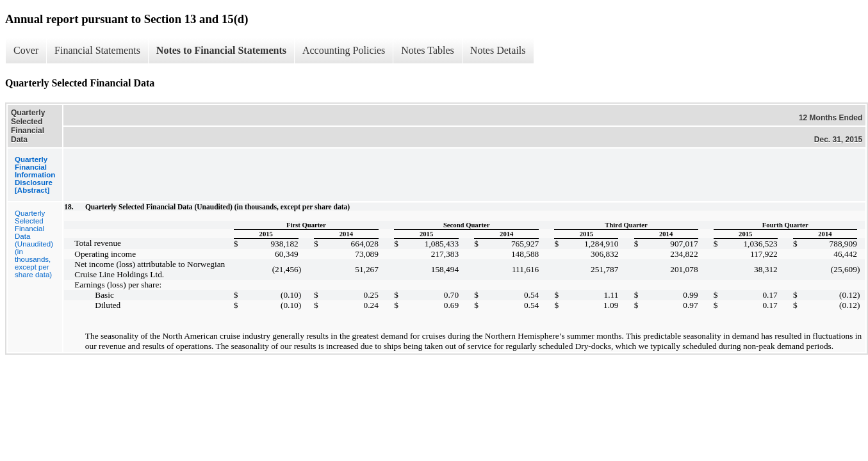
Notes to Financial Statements (221, 50)
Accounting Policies (344, 50)
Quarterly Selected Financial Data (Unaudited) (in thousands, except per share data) (34, 244)
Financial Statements (97, 50)
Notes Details (498, 50)
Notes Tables (428, 50)
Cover (26, 50)
